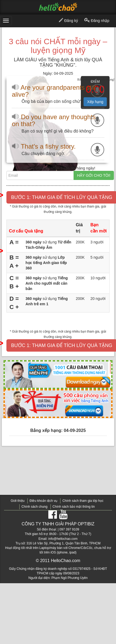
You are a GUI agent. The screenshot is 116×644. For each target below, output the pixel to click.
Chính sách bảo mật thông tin (74, 507)
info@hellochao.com (63, 539)
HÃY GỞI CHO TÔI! (94, 175)
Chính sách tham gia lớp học (83, 501)
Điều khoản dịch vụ (43, 501)
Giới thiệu (18, 501)
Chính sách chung (35, 507)
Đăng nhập (97, 21)
